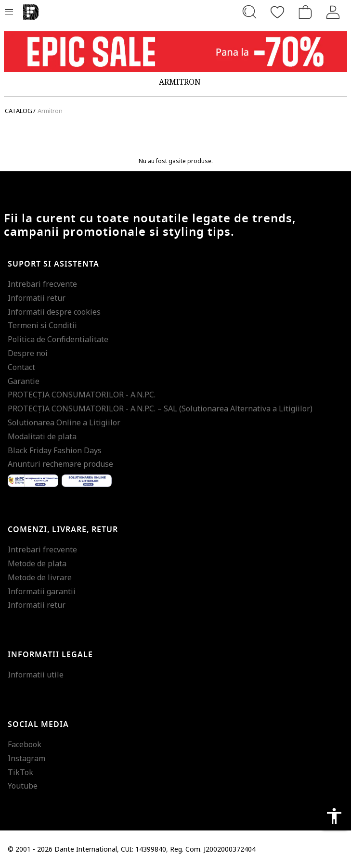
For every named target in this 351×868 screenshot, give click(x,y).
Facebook (25, 744)
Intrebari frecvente (42, 284)
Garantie (24, 381)
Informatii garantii (42, 591)
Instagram (26, 758)
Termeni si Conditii (42, 325)
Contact (21, 367)
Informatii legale (50, 655)
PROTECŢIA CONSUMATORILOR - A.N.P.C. (82, 395)
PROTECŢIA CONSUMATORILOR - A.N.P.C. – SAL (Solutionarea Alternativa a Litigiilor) (160, 408)
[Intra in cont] (333, 12)
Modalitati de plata (42, 436)
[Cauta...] (249, 12)
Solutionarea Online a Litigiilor (64, 422)
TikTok (20, 772)
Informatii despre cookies (54, 312)
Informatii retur (37, 298)
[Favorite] (277, 12)
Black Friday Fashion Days (55, 450)
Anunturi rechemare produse (60, 464)
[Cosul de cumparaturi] (305, 12)
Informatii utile (36, 675)
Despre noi (28, 353)
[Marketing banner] (175, 52)
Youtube (23, 786)
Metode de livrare (40, 577)
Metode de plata (37, 563)
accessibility (334, 816)
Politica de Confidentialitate (58, 339)
